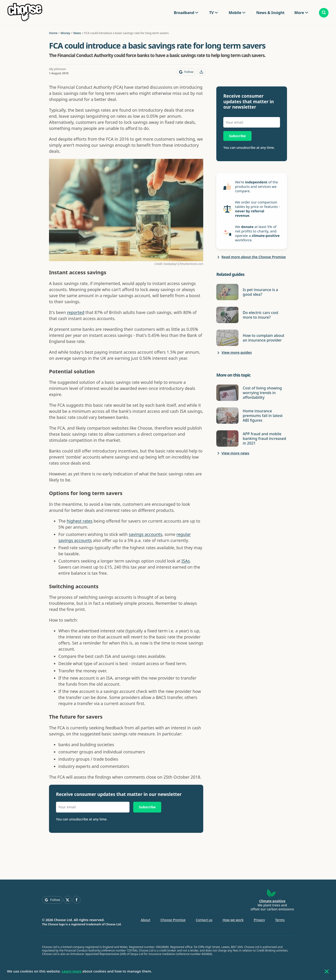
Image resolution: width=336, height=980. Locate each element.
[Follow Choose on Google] (186, 72)
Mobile (235, 13)
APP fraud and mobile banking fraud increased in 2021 (264, 438)
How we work (233, 920)
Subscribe (147, 807)
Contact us (204, 920)
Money (65, 33)
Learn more (72, 971)
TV (211, 13)
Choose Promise (173, 920)
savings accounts (146, 534)
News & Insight (270, 13)
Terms (280, 920)
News (77, 33)
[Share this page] (201, 72)
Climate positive (272, 901)
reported (76, 312)
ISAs (186, 561)
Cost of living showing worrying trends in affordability (262, 393)
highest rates (80, 521)
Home (53, 33)
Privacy (259, 920)
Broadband (184, 13)
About (145, 920)
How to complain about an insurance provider (263, 338)
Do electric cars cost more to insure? (261, 315)
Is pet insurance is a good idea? (260, 292)
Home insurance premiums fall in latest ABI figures (263, 416)
